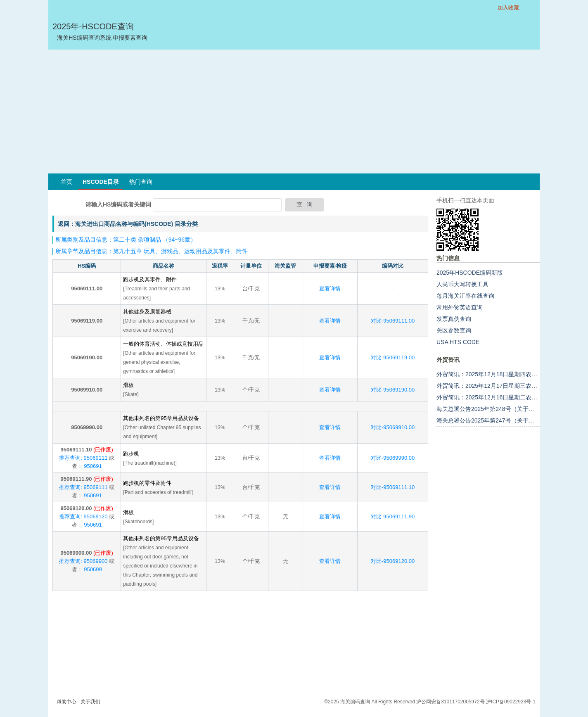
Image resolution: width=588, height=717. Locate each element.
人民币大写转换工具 (462, 284)
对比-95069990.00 (393, 458)
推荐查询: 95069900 (83, 561)
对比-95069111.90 (393, 516)
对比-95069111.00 (393, 321)
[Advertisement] (294, 112)
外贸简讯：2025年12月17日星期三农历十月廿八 (498, 386)
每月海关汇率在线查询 (465, 296)
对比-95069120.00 (393, 561)
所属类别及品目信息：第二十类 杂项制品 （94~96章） (126, 240)
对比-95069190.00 (393, 390)
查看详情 (330, 288)
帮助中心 (66, 702)
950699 (92, 569)
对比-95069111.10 (393, 487)
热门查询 (141, 182)
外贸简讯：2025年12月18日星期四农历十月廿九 (498, 374)
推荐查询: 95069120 (83, 516)
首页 (66, 182)
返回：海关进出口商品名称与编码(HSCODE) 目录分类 (128, 224)
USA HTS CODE (458, 342)
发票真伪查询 (454, 319)
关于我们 (90, 702)
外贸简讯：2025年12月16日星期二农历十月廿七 (498, 397)
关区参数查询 (454, 330)
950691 (92, 466)
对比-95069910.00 (393, 427)
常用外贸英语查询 (460, 307)
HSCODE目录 (101, 182)
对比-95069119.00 (393, 357)
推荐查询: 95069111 (83, 458)
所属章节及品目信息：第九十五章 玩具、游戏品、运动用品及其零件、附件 (152, 251)
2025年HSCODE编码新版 (470, 273)
